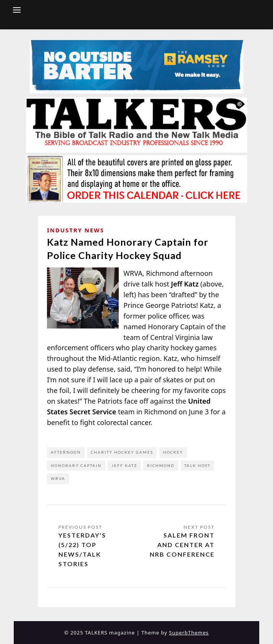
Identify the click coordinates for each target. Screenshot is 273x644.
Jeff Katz (124, 465)
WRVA (58, 478)
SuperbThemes (189, 633)
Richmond (161, 465)
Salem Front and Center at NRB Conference (182, 545)
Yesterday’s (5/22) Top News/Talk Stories (82, 549)
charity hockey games (122, 452)
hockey (173, 452)
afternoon (66, 452)
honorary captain (76, 465)
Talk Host (197, 465)
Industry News (76, 230)
